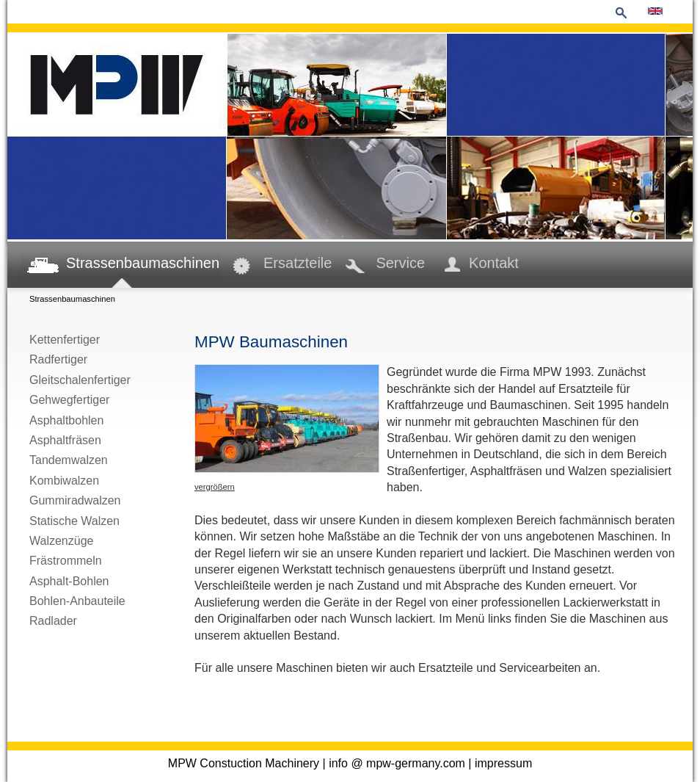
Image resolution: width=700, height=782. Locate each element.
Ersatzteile (298, 263)
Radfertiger (58, 359)
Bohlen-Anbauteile (77, 601)
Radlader (53, 621)
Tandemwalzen (69, 460)
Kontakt (494, 263)
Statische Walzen (74, 521)
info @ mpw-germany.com (397, 763)
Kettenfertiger (65, 340)
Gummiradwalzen (75, 500)
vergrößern (215, 487)
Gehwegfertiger (69, 400)
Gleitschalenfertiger (80, 380)
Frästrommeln (66, 561)
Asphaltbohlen (66, 420)
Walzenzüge (61, 541)
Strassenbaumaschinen (143, 263)
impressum (503, 763)
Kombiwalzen (64, 481)
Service (400, 263)
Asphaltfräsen (65, 440)
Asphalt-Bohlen (69, 581)
